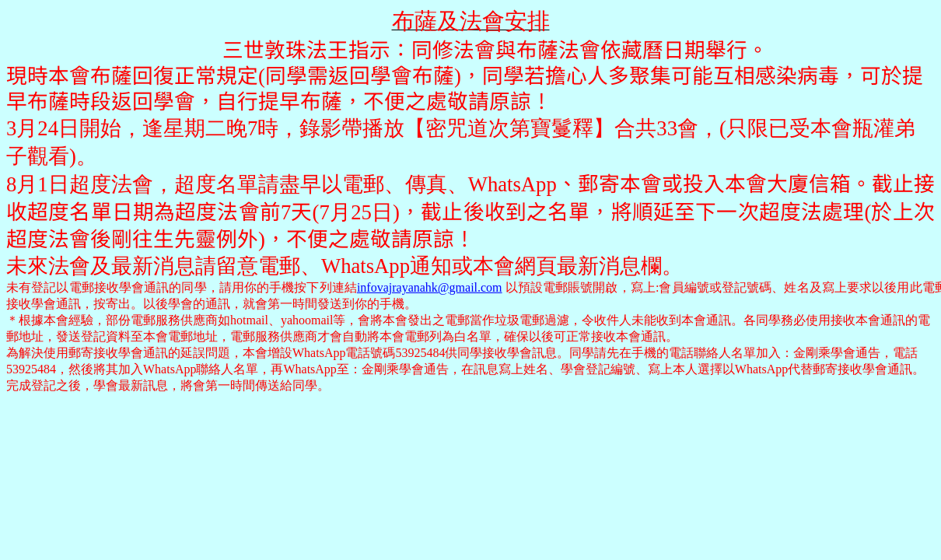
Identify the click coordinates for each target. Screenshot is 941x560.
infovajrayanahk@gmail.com (430, 287)
